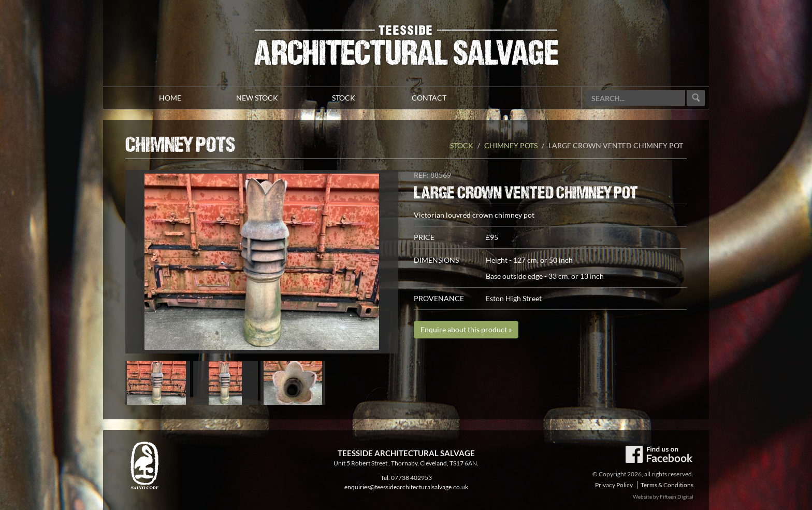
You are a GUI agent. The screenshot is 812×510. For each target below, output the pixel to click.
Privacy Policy (614, 485)
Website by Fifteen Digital (663, 497)
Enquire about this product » (466, 329)
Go (696, 98)
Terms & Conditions (667, 485)
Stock (462, 145)
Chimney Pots (511, 145)
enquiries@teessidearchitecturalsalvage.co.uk (406, 487)
